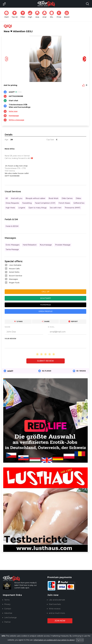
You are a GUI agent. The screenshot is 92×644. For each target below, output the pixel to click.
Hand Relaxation (30, 245)
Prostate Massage (63, 245)
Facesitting (27, 203)
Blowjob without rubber (35, 198)
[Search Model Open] (87, 4)
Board (67, 14)
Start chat (13, 101)
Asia (38, 14)
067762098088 (16, 96)
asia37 (10, 371)
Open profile (46, 311)
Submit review (45, 361)
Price (60, 14)
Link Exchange (10, 618)
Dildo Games (67, 198)
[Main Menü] (4, 4)
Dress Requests (12, 203)
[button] (84, 59)
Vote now (13, 111)
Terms (7, 600)
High (31, 14)
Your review (10, 339)
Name (7, 327)
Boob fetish (53, 198)
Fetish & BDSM (12, 226)
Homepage (14, 116)
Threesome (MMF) (72, 208)
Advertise (8, 613)
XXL (52, 14)
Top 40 (15, 14)
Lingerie (22, 208)
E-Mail (51, 327)
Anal (45, 14)
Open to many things (37, 208)
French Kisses (64, 203)
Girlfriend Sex (79, 203)
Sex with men (56, 208)
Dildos (78, 198)
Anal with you (17, 198)
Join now (60, 621)
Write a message (16, 120)
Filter (23, 14)
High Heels (10, 208)
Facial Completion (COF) (45, 203)
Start (7, 14)
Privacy (7, 604)
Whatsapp (45, 298)
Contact (8, 609)
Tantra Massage (12, 249)
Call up (46, 292)
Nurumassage (46, 245)
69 (7, 198)
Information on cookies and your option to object (54, 640)
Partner (7, 622)
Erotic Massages (13, 245)
